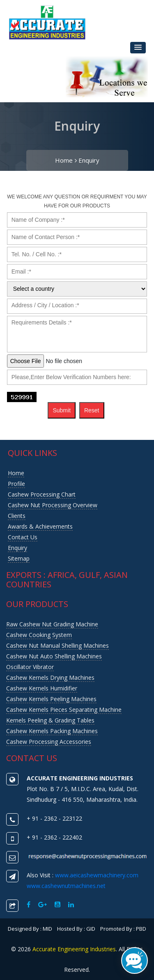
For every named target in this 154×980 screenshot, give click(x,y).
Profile (16, 484)
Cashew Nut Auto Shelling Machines (54, 656)
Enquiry (89, 160)
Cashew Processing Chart (42, 494)
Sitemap (19, 558)
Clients (17, 516)
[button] (138, 48)
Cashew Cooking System (39, 635)
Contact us (23, 537)
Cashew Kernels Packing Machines (52, 731)
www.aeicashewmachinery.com (97, 875)
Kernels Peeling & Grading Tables (50, 720)
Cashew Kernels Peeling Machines (51, 699)
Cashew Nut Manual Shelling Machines (57, 645)
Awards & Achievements (40, 526)
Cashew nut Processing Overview (53, 505)
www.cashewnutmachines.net (66, 886)
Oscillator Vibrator (30, 667)
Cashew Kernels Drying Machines (50, 677)
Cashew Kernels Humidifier (42, 688)
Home (66, 160)
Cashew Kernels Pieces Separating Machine (64, 710)
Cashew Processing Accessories (49, 742)
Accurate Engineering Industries (74, 949)
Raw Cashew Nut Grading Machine (52, 624)
